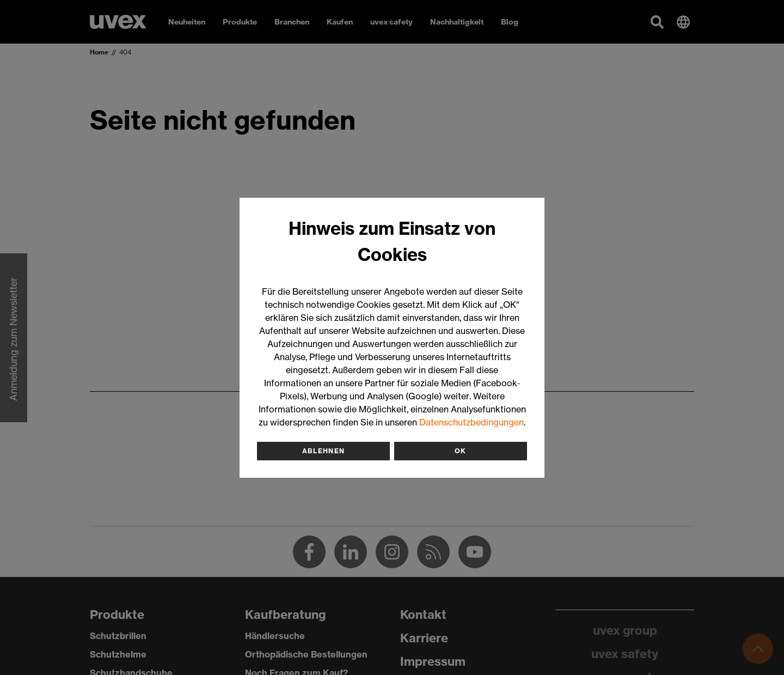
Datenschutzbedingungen (471, 422)
